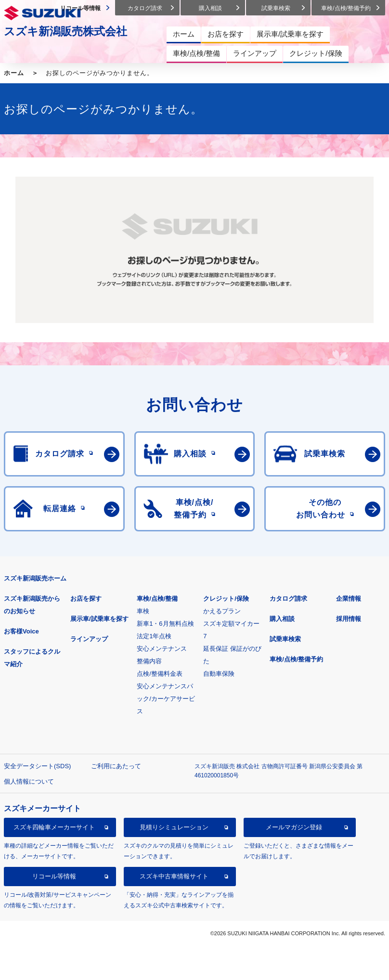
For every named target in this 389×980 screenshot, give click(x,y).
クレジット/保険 (226, 599)
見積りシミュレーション (174, 827)
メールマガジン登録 (294, 827)
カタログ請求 (288, 599)
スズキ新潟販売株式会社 (65, 31)
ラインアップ (89, 639)
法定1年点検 (154, 636)
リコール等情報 (54, 876)
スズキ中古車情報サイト (174, 876)
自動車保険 (219, 674)
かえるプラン (222, 611)
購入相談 (282, 619)
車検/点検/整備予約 (296, 659)
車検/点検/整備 (157, 599)
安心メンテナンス (162, 649)
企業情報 (349, 599)
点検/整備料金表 (160, 674)
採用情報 (349, 619)
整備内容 (149, 661)
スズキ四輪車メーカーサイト (54, 827)
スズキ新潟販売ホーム (35, 578)
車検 (143, 611)
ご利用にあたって (116, 766)
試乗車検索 (285, 639)
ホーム (14, 73)
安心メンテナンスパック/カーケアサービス (166, 699)
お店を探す (86, 599)
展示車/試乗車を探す (99, 619)
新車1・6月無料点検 (165, 624)
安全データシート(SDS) (37, 766)
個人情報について (29, 781)
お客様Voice (21, 631)
